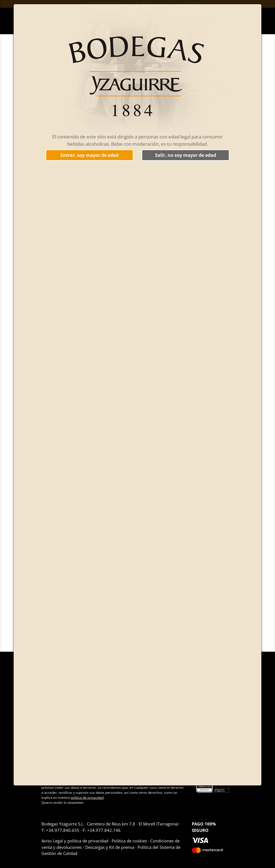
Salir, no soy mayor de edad (186, 155)
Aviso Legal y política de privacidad (75, 841)
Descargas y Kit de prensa (110, 847)
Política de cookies (129, 841)
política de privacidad (87, 798)
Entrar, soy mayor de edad (89, 155)
